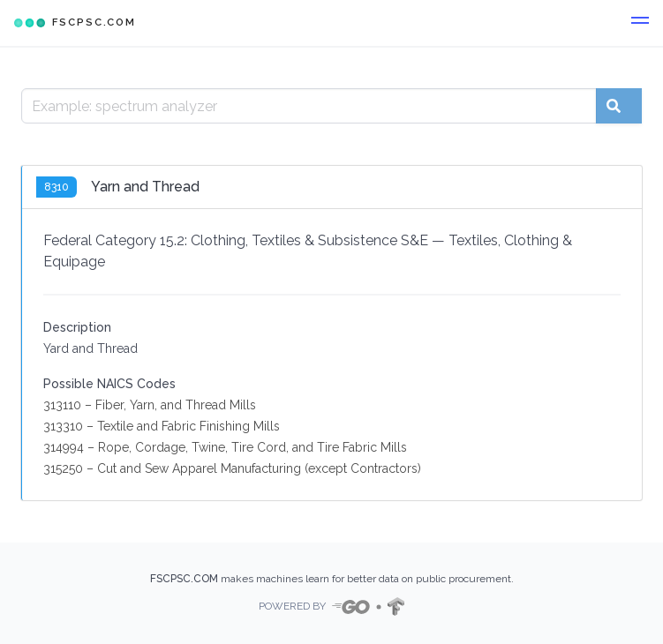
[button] (640, 23)
